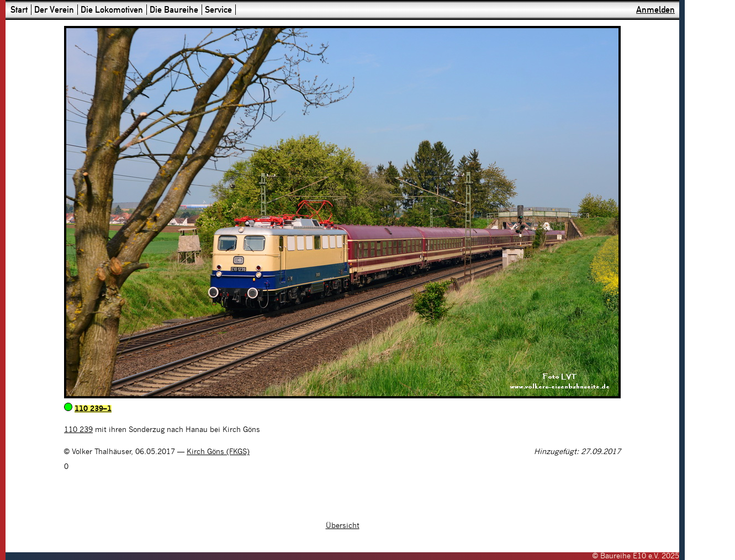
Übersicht (343, 526)
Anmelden (655, 10)
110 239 (78, 430)
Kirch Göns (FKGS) (218, 452)
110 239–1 (93, 409)
